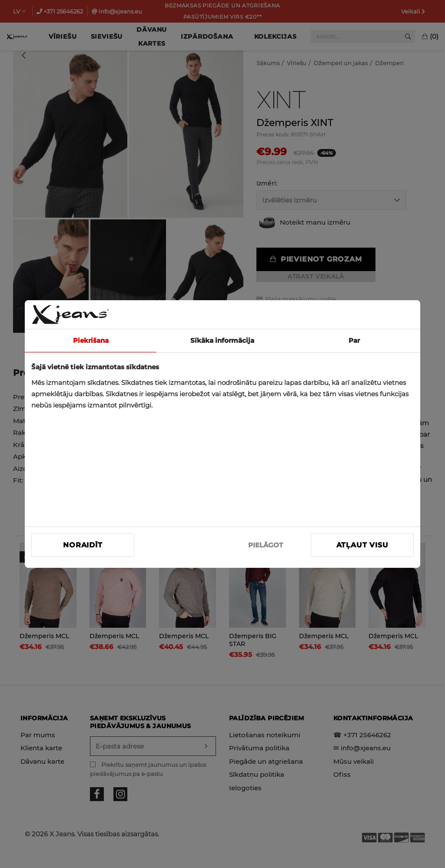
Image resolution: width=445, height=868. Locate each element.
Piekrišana (91, 340)
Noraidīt (83, 545)
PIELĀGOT (266, 545)
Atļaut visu (362, 545)
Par (354, 340)
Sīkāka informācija (222, 340)
